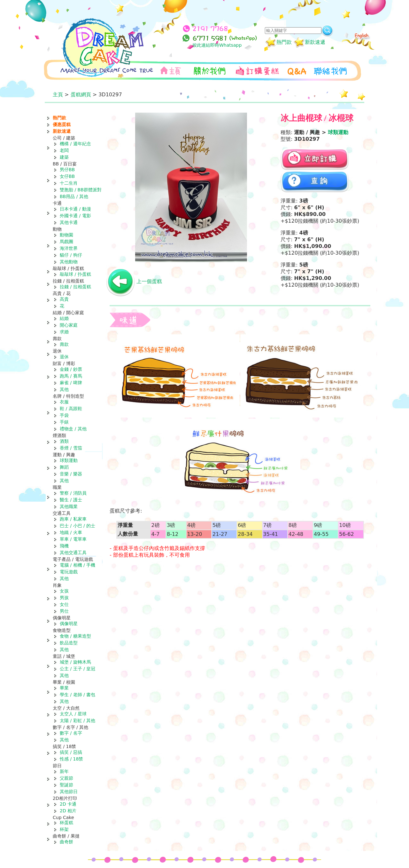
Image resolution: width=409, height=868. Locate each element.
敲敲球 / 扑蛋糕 (75, 274)
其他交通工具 (73, 553)
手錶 (64, 422)
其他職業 (69, 506)
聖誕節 (66, 785)
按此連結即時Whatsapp (217, 45)
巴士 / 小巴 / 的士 (77, 526)
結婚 (64, 318)
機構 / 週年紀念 (75, 144)
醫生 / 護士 (71, 500)
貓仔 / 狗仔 (71, 255)
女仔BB (67, 176)
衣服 (64, 402)
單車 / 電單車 (73, 539)
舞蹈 (64, 467)
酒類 (64, 441)
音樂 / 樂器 (71, 474)
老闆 (64, 150)
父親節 (66, 778)
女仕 (64, 604)
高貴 (64, 299)
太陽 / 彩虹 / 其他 (77, 721)
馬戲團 (66, 242)
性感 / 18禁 (71, 759)
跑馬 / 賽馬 (71, 376)
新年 (64, 771)
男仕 (64, 611)
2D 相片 (68, 811)
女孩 (64, 591)
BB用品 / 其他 (74, 196)
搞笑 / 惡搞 (71, 752)
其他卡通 (69, 222)
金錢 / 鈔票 (71, 369)
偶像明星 (69, 624)
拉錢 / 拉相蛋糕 (75, 287)
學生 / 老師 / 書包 (77, 695)
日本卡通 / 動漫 (75, 209)
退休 (64, 357)
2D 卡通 (68, 804)
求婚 (64, 332)
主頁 (58, 95)
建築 (64, 157)
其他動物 (69, 262)
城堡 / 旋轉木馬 (75, 662)
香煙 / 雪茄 (71, 448)
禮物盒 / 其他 (73, 429)
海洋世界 (69, 248)
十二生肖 (69, 183)
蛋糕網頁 (81, 95)
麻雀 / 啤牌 (71, 383)
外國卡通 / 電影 (75, 216)
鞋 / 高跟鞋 (71, 409)
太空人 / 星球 (73, 714)
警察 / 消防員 (73, 493)
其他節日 (69, 792)
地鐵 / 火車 (71, 532)
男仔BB (67, 170)
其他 (64, 389)
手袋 (64, 415)
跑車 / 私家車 (73, 519)
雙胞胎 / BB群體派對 (81, 190)
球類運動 (69, 460)
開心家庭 (69, 325)
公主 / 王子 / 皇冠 (77, 669)
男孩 (64, 598)
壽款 (64, 344)
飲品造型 (69, 643)
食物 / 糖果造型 (75, 636)
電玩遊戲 (69, 572)
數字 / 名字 (71, 733)
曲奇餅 (66, 842)
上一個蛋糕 (149, 281)
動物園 (66, 235)
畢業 (64, 688)
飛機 (64, 546)
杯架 (64, 829)
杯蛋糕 (66, 823)
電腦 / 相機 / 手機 (77, 565)
